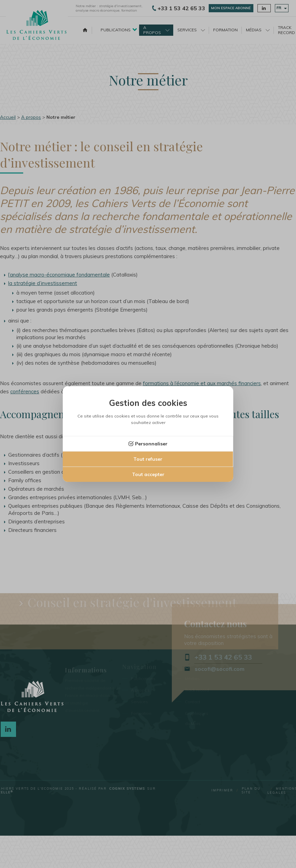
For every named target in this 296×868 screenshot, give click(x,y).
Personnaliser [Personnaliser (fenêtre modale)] (151, 444)
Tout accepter (148, 474)
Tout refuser (148, 459)
